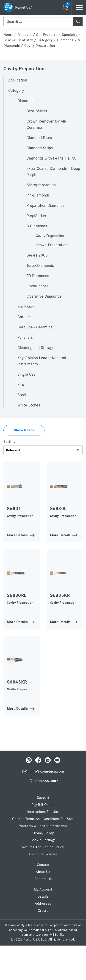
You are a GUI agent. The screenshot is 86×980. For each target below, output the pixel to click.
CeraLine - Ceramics (35, 327)
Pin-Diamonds (38, 195)
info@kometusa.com (47, 772)
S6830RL (17, 595)
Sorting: (10, 442)
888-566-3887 (47, 781)
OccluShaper (37, 286)
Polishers (25, 338)
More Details (17, 535)
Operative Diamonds (44, 296)
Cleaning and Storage (36, 348)
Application (18, 80)
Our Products (47, 35)
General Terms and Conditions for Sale (43, 819)
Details (43, 896)
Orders (43, 911)
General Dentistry (18, 40)
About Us (43, 872)
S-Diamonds (37, 226)
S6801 (14, 509)
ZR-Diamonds (38, 276)
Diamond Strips (40, 148)
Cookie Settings (43, 840)
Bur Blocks (26, 307)
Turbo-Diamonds (40, 266)
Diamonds (65, 40)
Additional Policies (43, 854)
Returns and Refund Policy (43, 847)
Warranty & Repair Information (43, 826)
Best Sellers (37, 111)
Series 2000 (37, 255)
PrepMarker (36, 216)
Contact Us (43, 879)
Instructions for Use (43, 812)
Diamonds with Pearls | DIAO (52, 158)
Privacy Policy (43, 833)
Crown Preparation (52, 245)
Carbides (25, 317)
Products (25, 35)
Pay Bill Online (43, 805)
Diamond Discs (39, 138)
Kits (21, 385)
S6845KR (17, 682)
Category (45, 40)
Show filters (24, 430)
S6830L (58, 509)
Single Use (26, 375)
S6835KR (60, 595)
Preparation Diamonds (46, 206)
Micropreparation (41, 185)
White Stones (29, 405)
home (8, 35)
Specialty (70, 35)
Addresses (43, 904)
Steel (22, 395)
